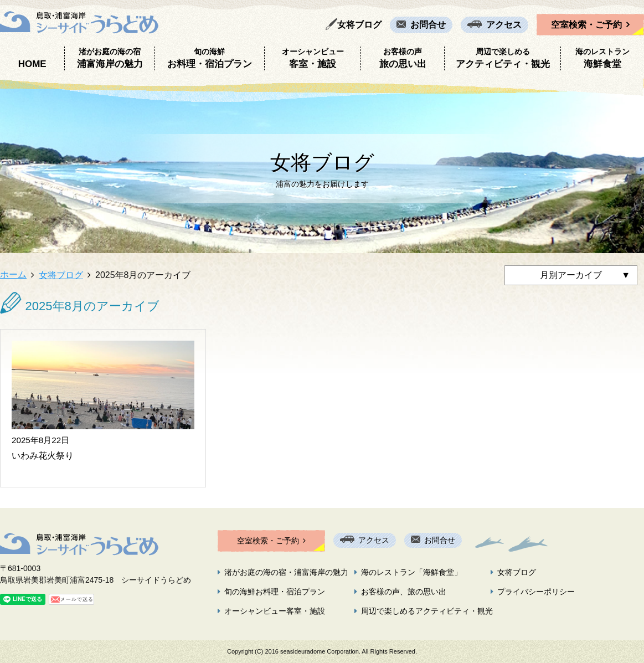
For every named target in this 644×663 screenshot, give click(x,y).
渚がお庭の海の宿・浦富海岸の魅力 (286, 572)
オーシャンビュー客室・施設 (275, 611)
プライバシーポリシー (536, 592)
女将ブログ (359, 25)
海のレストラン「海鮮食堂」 (411, 572)
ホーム (13, 274)
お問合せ (428, 25)
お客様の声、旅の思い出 (404, 592)
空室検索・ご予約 (586, 25)
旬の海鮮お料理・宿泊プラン (275, 592)
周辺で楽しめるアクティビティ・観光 (427, 611)
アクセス (504, 25)
